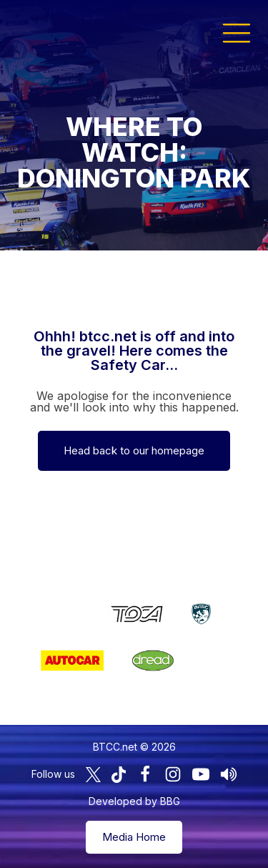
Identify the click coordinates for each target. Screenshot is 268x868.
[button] (237, 32)
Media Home (134, 837)
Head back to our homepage (134, 450)
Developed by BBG (134, 801)
